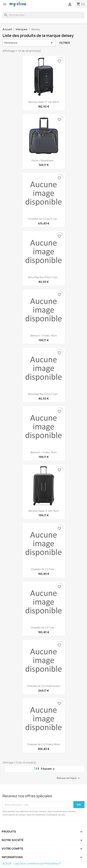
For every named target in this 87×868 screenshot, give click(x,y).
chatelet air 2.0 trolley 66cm (44, 744)
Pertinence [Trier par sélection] (29, 43)
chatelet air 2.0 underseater (44, 686)
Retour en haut (69, 778)
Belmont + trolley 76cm (44, 336)
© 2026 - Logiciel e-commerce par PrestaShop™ (32, 864)
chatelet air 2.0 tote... (43, 569)
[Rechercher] (43, 15)
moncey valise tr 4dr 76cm (44, 511)
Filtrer (65, 43)
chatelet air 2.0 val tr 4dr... (43, 219)
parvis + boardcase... (43, 160)
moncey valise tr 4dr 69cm (44, 102)
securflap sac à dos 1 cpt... (43, 277)
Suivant (49, 769)
